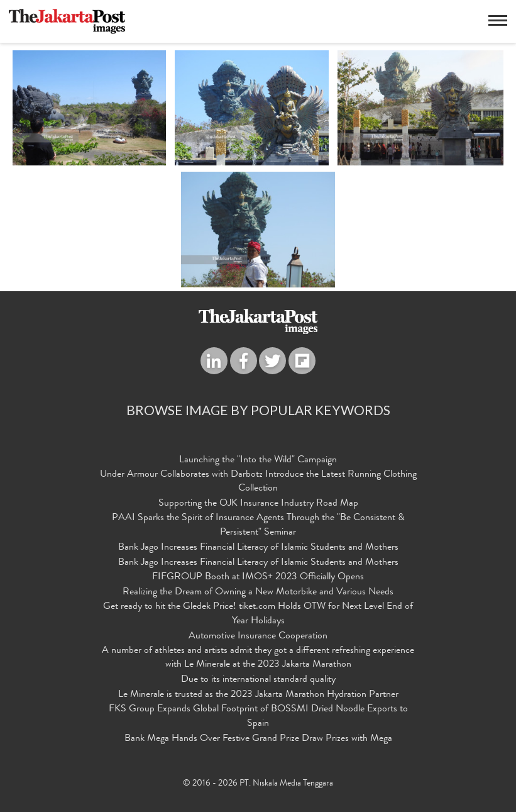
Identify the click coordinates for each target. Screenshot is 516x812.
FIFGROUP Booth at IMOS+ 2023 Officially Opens (258, 577)
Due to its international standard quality (258, 680)
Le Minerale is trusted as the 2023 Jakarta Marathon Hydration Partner (258, 695)
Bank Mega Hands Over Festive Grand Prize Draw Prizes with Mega (258, 739)
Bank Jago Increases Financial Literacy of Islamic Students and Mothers (258, 548)
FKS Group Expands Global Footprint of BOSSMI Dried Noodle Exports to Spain (258, 717)
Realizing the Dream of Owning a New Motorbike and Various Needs (258, 592)
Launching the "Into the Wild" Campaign (258, 460)
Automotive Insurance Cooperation (258, 637)
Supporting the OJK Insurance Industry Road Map (258, 504)
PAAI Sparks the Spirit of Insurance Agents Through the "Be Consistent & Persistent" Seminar (258, 526)
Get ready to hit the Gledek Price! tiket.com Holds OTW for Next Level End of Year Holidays (258, 614)
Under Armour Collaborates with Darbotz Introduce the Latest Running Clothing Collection (258, 482)
